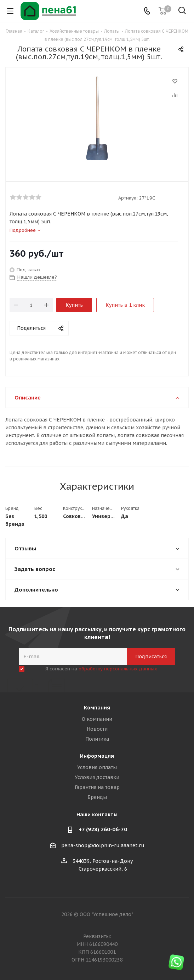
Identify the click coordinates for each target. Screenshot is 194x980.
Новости (97, 729)
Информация (97, 756)
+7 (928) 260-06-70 (103, 829)
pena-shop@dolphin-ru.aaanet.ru (103, 845)
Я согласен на (101, 669)
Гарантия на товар (97, 787)
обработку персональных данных (118, 669)
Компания (97, 708)
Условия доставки (97, 777)
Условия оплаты (97, 767)
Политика (97, 739)
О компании (97, 719)
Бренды (97, 797)
